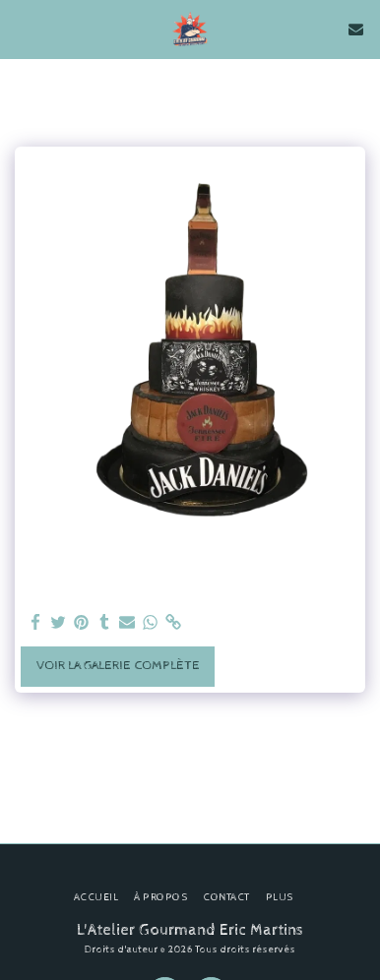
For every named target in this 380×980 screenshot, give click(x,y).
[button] (22, 28)
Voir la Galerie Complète (118, 665)
